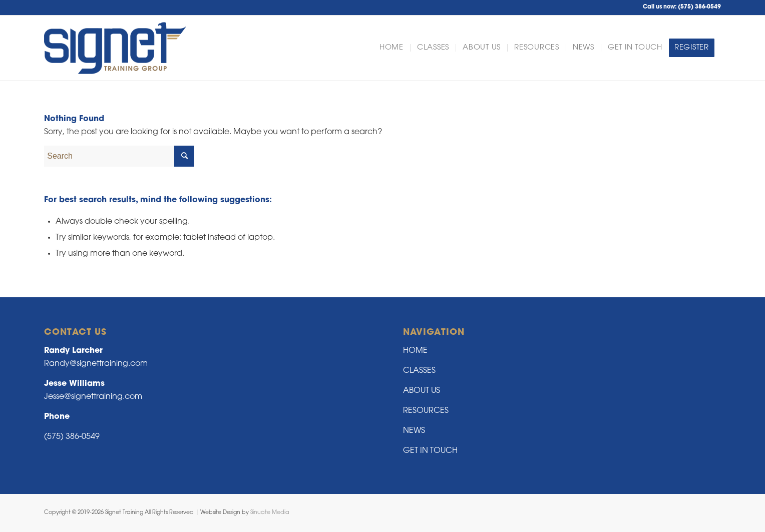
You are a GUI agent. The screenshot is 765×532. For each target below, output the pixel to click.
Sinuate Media (270, 513)
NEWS (414, 431)
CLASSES (419, 371)
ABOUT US (422, 391)
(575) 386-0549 (699, 7)
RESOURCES (426, 411)
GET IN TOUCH (430, 451)
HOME (415, 351)
